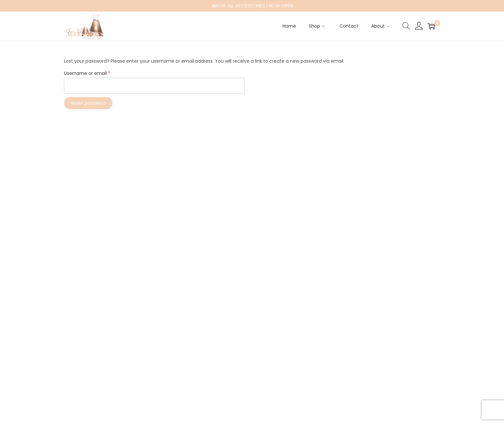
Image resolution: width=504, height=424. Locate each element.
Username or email (88, 73)
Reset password (88, 103)
